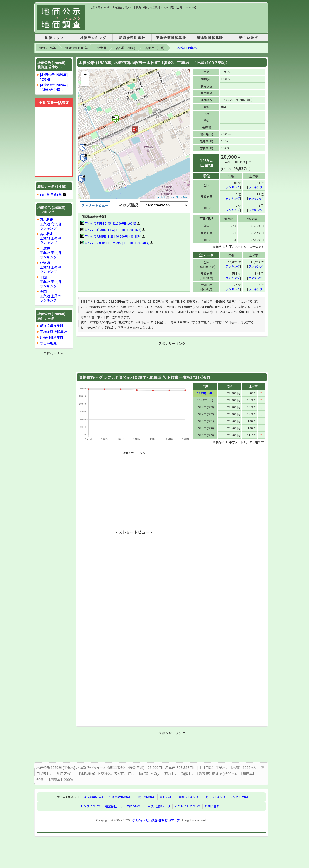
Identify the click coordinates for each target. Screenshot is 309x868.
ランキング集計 (240, 797)
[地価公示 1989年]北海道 (54, 77)
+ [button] (85, 75)
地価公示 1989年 (76, 48)
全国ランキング (189, 797)
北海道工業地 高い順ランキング (50, 253)
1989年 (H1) (205, 393)
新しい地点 (249, 38)
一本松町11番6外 (186, 48)
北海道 (102, 48)
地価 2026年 (47, 48)
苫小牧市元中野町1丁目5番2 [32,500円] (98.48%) (115, 243)
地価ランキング (93, 38)
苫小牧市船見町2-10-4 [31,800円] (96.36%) (111, 230)
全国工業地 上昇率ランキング (50, 296)
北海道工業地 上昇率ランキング (50, 267)
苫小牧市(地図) (126, 48)
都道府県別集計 (132, 38)
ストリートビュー (95, 205)
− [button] (85, 83)
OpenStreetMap (179, 197)
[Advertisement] (178, 20)
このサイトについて (188, 806)
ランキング (233, 187)
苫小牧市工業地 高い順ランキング (50, 224)
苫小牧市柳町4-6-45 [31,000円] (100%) (108, 223)
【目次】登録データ (158, 806)
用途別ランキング (214, 797)
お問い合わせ (213, 806)
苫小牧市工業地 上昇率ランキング (50, 238)
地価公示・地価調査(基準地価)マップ (155, 820)
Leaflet (161, 197)
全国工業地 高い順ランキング (50, 281)
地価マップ (54, 38)
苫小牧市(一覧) (155, 48)
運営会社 (111, 806)
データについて (131, 806)
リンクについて (91, 806)
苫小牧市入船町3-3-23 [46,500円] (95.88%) (111, 236)
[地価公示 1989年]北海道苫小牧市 (54, 87)
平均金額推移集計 (171, 38)
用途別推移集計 (210, 38)
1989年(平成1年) (51, 195)
